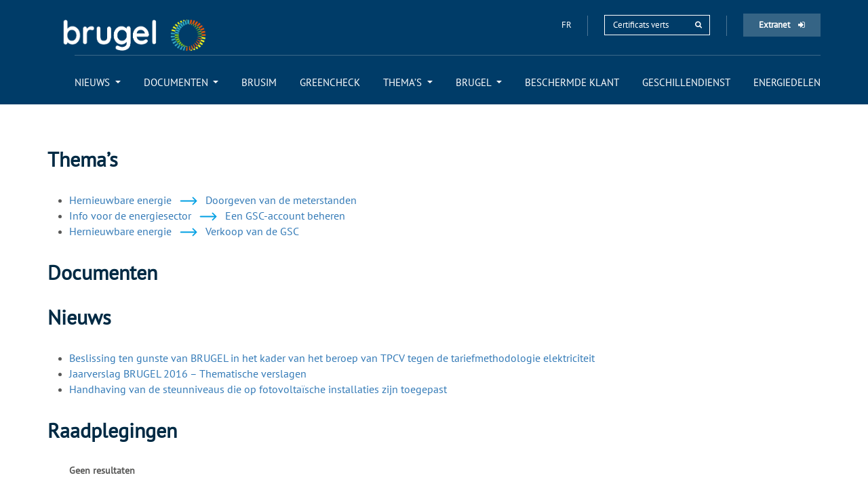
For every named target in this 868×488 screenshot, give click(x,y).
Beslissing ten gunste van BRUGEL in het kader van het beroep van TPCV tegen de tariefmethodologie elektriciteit (332, 358)
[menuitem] (98, 82)
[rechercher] (698, 25)
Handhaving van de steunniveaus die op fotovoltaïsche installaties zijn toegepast (258, 389)
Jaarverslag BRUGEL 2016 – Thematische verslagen (188, 373)
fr (568, 25)
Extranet (782, 25)
